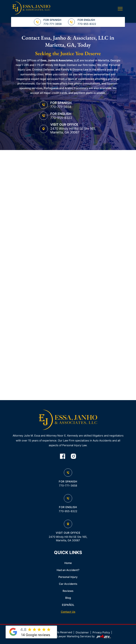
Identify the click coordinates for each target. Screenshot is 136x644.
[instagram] (74, 457)
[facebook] (63, 457)
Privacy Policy (101, 632)
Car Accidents (68, 584)
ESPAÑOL (68, 605)
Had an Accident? (68, 570)
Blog (68, 598)
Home (68, 563)
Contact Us (68, 612)
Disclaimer (82, 632)
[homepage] (68, 420)
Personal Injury (68, 577)
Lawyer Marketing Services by (84, 637)
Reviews (68, 591)
